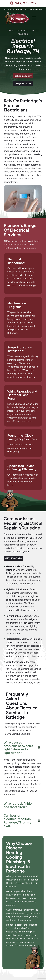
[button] (34, 18)
